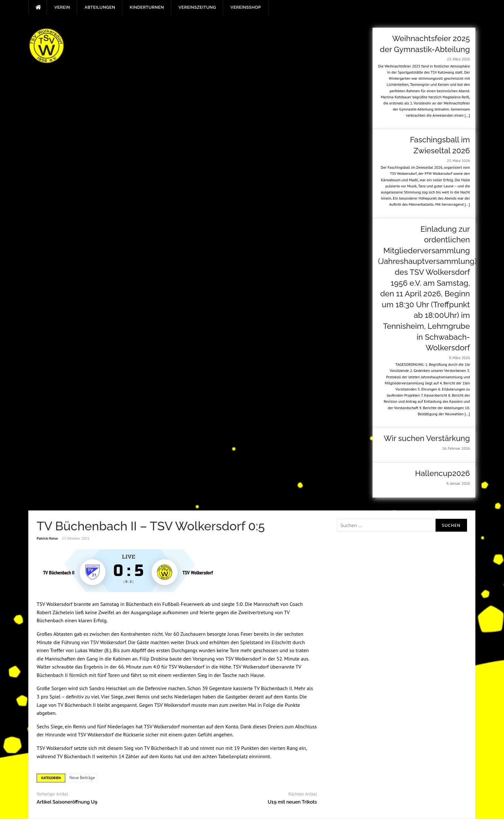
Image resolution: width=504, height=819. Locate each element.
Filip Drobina (154, 659)
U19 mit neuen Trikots (292, 802)
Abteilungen (100, 7)
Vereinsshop (246, 7)
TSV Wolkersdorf (54, 604)
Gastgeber (236, 697)
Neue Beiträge (82, 778)
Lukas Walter (89, 650)
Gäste (143, 642)
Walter (44, 667)
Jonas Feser (240, 634)
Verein (62, 7)
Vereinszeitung (197, 7)
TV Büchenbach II (273, 688)
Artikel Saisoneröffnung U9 (67, 802)
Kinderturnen (147, 7)
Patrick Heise (47, 538)
